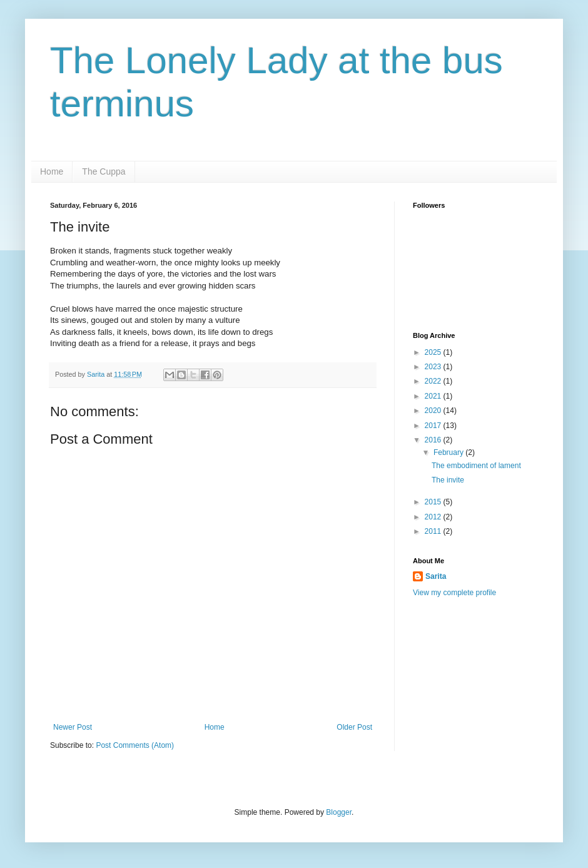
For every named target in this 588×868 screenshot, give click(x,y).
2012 (434, 517)
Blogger (339, 812)
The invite (448, 480)
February (449, 452)
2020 (434, 411)
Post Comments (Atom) (135, 745)
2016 (434, 440)
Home (52, 171)
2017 (434, 426)
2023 (434, 367)
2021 (434, 396)
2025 (434, 352)
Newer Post (73, 727)
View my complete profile (454, 593)
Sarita (436, 576)
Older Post (354, 727)
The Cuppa (104, 171)
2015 (434, 502)
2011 (434, 531)
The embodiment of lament (476, 466)
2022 (434, 381)
